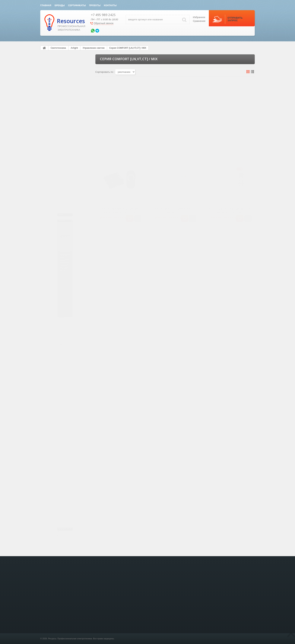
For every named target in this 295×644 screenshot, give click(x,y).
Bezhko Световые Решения (59, 371)
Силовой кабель (57, 425)
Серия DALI (57, 299)
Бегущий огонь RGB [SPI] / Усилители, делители (64, 233)
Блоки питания (55, 99)
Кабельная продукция (59, 343)
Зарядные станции (58, 495)
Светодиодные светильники (62, 327)
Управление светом (58, 104)
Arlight (48, 88)
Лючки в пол (54, 402)
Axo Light (49, 387)
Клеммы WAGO (55, 472)
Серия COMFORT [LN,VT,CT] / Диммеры (66, 122)
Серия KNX (56, 294)
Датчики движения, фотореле (66, 273)
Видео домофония (58, 439)
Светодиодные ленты (59, 94)
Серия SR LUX (58, 110)
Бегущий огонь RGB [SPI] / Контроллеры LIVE (64, 216)
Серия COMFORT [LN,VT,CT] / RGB (66, 139)
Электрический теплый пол (64, 432)
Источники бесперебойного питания (64, 447)
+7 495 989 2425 (103, 15)
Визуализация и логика (63, 316)
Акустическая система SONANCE (61, 480)
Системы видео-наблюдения (65, 488)
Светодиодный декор (59, 338)
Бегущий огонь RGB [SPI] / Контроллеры (64, 207)
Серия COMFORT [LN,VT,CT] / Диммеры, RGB (66, 173)
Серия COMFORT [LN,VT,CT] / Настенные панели (66, 156)
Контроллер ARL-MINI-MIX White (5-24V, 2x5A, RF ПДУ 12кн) (230, 133)
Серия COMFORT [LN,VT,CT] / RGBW (66, 148)
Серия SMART (58, 115)
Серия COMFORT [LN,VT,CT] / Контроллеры (66, 165)
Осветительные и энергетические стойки (62, 463)
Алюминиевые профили (60, 322)
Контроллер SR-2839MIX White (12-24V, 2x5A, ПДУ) (175, 133)
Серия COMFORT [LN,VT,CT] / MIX (66, 131)
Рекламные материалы (60, 354)
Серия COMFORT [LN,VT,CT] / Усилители (66, 182)
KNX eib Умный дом (58, 396)
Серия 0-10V (57, 283)
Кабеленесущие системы (62, 409)
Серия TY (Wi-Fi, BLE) (62, 305)
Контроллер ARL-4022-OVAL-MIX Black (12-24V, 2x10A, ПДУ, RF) (120, 133)
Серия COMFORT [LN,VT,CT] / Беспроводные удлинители (66, 190)
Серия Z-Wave (58, 310)
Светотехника (55, 79)
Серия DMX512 (58, 289)
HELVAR (49, 360)
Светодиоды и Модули (59, 349)
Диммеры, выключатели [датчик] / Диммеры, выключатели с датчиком (63, 243)
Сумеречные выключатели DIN (61, 381)
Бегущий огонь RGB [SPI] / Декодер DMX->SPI (64, 225)
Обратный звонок (104, 23)
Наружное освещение (59, 332)
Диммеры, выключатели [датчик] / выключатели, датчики (63, 264)
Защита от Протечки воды (63, 455)
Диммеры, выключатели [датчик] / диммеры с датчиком (67, 254)
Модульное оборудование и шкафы (64, 417)
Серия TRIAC (57, 278)
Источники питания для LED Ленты (63, 376)
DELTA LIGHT (52, 365)
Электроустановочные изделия (61, 71)
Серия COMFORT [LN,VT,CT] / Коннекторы (66, 199)
